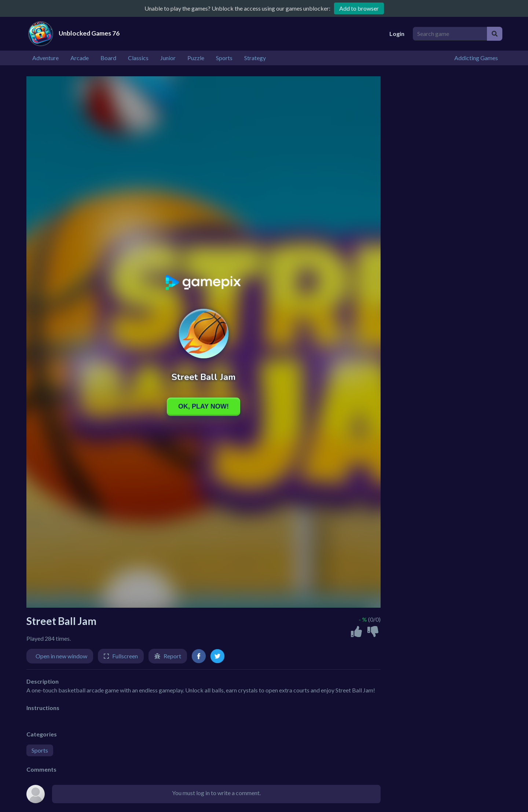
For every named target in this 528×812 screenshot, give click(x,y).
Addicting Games (476, 58)
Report (172, 656)
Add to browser (359, 8)
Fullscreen (125, 656)
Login (397, 34)
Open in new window (61, 656)
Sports (40, 750)
